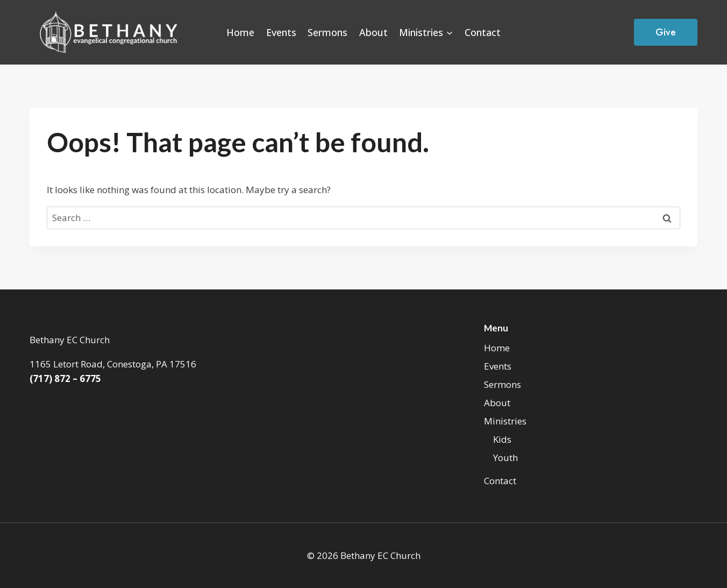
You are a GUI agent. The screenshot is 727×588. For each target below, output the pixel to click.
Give (666, 32)
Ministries (505, 421)
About (373, 32)
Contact (483, 32)
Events (281, 32)
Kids (502, 439)
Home (240, 32)
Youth (505, 458)
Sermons (327, 32)
